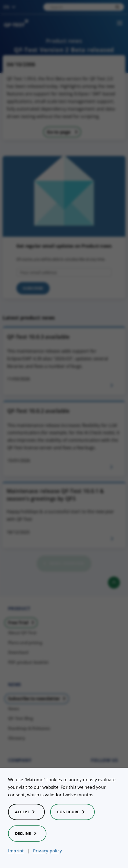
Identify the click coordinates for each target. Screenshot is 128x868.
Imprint (16, 851)
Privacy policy (47, 851)
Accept (26, 812)
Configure (72, 812)
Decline (27, 834)
